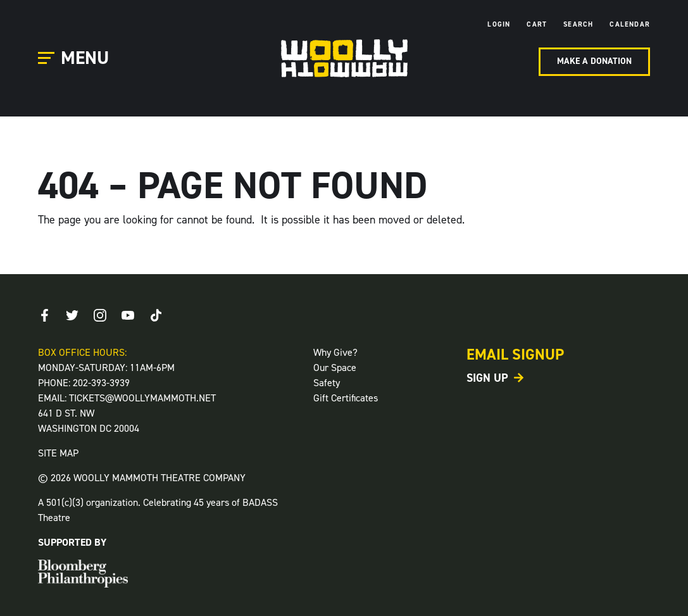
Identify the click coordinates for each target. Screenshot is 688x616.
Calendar (630, 24)
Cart (537, 24)
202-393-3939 (101, 383)
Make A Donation (594, 61)
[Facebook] (44, 315)
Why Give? (335, 352)
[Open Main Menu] (75, 59)
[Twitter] (72, 315)
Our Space (335, 368)
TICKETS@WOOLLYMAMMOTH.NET (142, 398)
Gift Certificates (346, 398)
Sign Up (487, 378)
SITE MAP (58, 453)
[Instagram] (100, 315)
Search (578, 24)
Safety (327, 383)
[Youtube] (128, 315)
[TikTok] (156, 315)
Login (499, 24)
